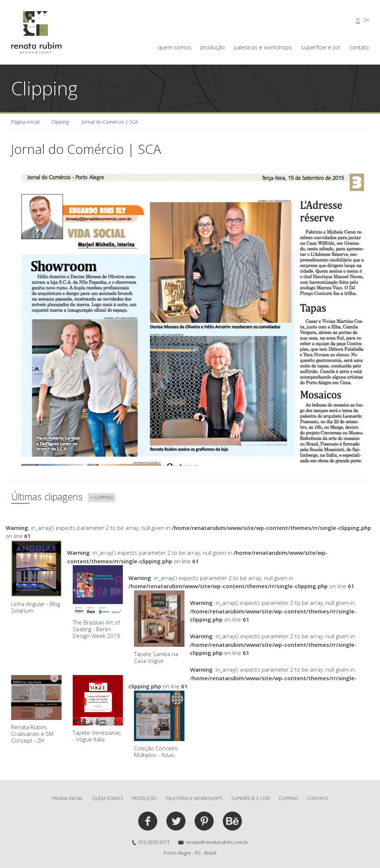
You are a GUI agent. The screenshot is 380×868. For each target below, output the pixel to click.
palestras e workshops (263, 47)
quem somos (175, 47)
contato (359, 47)
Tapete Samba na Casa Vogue (159, 628)
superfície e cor (321, 47)
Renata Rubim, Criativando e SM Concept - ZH (36, 710)
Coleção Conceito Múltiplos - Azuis (159, 725)
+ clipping (102, 497)
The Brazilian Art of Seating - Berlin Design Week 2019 (98, 602)
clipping (288, 798)
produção (213, 47)
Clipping (60, 122)
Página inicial (25, 122)
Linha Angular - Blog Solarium (36, 577)
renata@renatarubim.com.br (217, 842)
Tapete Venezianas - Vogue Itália (98, 709)
